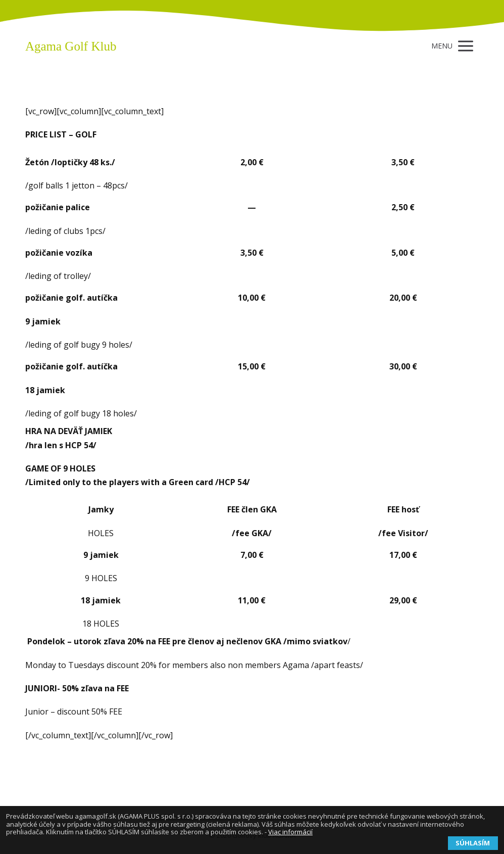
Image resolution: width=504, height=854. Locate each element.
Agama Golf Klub (71, 46)
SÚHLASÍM (473, 843)
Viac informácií (290, 832)
